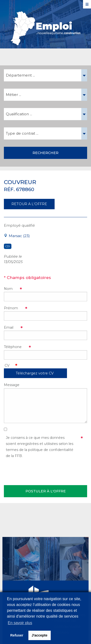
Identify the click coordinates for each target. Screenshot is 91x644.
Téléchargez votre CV (35, 373)
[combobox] (45, 75)
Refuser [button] (17, 635)
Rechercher (45, 153)
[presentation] (41, 471)
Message (12, 385)
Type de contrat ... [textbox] (22, 133)
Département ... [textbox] (20, 75)
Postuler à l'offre (46, 491)
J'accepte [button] (39, 635)
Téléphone (13, 347)
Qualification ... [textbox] (19, 114)
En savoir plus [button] (20, 623)
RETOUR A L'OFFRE (29, 204)
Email (9, 327)
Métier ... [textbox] (13, 95)
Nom (8, 289)
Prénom (11, 308)
